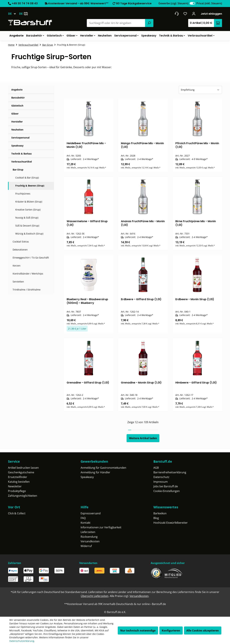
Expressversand (91, 513)
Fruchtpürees (23, 194)
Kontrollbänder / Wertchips (28, 274)
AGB (156, 468)
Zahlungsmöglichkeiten (23, 496)
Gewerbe (173, 3)
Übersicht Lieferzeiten (95, 596)
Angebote (17, 90)
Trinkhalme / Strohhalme (27, 290)
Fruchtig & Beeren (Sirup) (30, 186)
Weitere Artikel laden (143, 438)
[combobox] (116, 23)
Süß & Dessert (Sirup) (27, 226)
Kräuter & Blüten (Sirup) (29, 202)
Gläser (15, 114)
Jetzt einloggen (211, 14)
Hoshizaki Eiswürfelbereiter (171, 523)
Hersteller (17, 122)
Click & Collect (17, 513)
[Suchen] (149, 23)
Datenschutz (161, 477)
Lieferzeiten (88, 532)
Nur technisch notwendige (138, 630)
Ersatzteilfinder (18, 477)
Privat (209, 3)
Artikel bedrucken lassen (23, 468)
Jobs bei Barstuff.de (166, 486)
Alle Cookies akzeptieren (203, 630)
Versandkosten (90, 541)
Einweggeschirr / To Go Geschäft (31, 258)
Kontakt (86, 523)
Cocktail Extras (21, 242)
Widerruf (86, 546)
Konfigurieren (171, 630)
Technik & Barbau (21, 154)
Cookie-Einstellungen (167, 491)
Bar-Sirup (18, 170)
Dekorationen (20, 250)
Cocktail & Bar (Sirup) (27, 178)
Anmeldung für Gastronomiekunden (103, 468)
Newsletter (15, 486)
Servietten (18, 282)
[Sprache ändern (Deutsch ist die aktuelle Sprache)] (14, 14)
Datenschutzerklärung (22, 641)
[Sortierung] (200, 90)
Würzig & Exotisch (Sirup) (29, 234)
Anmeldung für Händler (95, 472)
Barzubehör (18, 98)
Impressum (161, 482)
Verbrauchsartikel (22, 162)
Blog (156, 518)
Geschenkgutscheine (21, 472)
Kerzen (17, 266)
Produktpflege (17, 491)
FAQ (83, 518)
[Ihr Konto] (194, 14)
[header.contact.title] (177, 14)
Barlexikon (160, 513)
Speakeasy (17, 146)
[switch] (192, 3)
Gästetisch (17, 106)
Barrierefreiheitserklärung (170, 472)
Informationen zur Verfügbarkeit (101, 527)
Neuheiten (17, 130)
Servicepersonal (20, 138)
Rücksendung (89, 537)
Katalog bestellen (19, 482)
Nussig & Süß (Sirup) (27, 218)
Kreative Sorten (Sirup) (28, 210)
